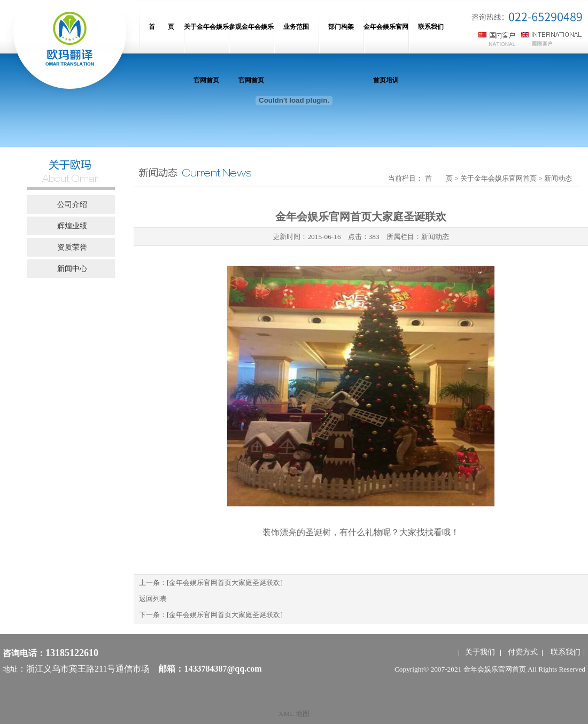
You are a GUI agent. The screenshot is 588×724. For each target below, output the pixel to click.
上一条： (211, 583)
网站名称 (69, 48)
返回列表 (153, 599)
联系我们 (566, 652)
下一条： (211, 615)
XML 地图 (294, 714)
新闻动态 (435, 237)
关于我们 (480, 652)
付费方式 (523, 652)
